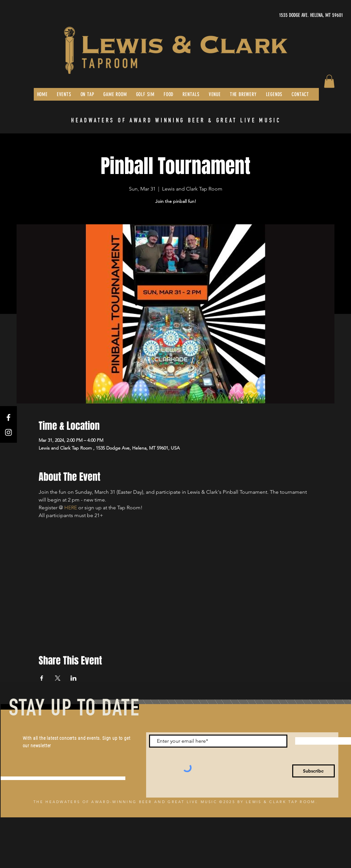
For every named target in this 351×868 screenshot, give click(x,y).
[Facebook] (8, 417)
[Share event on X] (58, 678)
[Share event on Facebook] (42, 678)
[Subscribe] (313, 771)
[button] (329, 81)
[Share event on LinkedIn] (74, 678)
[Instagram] (8, 432)
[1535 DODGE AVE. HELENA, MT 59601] (282, 15)
